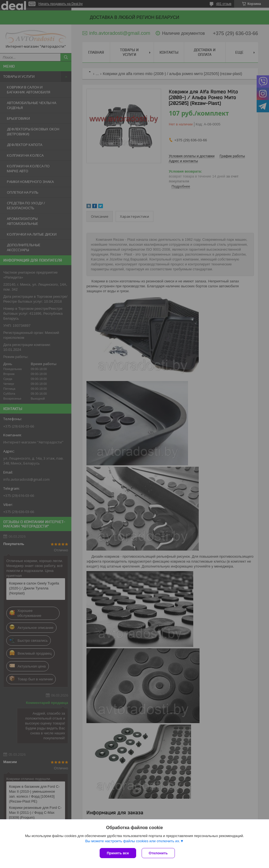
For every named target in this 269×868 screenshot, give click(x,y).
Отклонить (158, 853)
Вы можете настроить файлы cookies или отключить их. (133, 841)
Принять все (118, 853)
